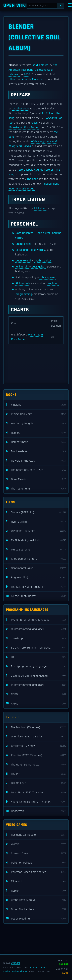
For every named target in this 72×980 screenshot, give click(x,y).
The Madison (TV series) (36, 727)
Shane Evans (23, 244)
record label (25, 170)
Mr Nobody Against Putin (36, 540)
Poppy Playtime (36, 919)
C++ (36, 657)
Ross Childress (24, 233)
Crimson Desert (36, 853)
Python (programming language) (36, 620)
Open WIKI (15, 5)
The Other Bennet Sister (36, 765)
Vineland (36, 405)
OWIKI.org (15, 963)
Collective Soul (44, 70)
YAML (36, 704)
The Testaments (36, 489)
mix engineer (48, 277)
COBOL (36, 694)
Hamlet (36, 433)
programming (24, 294)
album (13, 79)
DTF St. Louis (36, 783)
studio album (40, 65)
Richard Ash (23, 284)
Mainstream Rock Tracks (24, 127)
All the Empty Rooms (36, 596)
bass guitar (39, 267)
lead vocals (38, 250)
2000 (27, 75)
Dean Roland (23, 261)
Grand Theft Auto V (36, 909)
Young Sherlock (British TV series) (36, 802)
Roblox (36, 891)
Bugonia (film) (36, 578)
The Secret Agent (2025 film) (36, 587)
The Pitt (36, 774)
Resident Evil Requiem (36, 835)
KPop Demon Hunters (36, 559)
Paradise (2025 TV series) (36, 755)
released (14, 75)
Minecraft (36, 882)
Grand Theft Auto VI (36, 900)
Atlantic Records (32, 79)
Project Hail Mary (36, 414)
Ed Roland (48, 113)
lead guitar (44, 233)
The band (32, 179)
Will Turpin (22, 267)
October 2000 (21, 109)
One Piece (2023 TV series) (36, 737)
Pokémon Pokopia (36, 863)
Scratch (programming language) (36, 648)
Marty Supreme (36, 550)
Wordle (36, 844)
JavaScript (36, 638)
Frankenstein (36, 451)
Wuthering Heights (36, 424)
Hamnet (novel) (36, 442)
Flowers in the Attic (36, 461)
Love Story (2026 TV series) (36, 793)
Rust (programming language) (36, 667)
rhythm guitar (43, 261)
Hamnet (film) (36, 522)
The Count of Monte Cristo (36, 470)
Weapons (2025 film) (36, 531)
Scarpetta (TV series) (36, 746)
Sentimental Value (36, 568)
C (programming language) (36, 629)
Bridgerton (36, 811)
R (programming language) (36, 685)
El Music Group (25, 189)
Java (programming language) (36, 676)
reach (34, 123)
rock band (27, 70)
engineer (53, 284)
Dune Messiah (36, 479)
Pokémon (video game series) (36, 872)
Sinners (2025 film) (36, 512)
